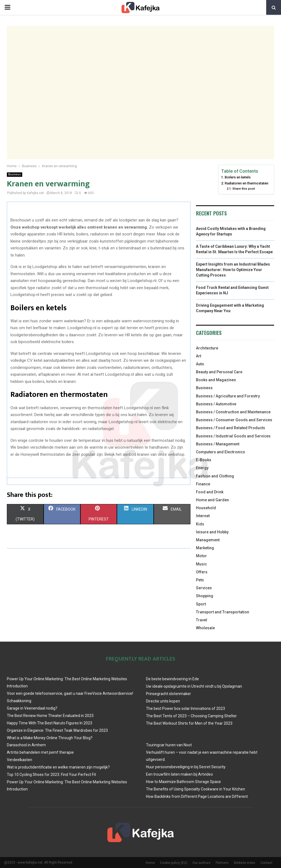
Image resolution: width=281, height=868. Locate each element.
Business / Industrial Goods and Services (233, 436)
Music (201, 564)
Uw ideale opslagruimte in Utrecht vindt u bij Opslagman (194, 686)
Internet (203, 516)
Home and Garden (212, 500)
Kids (200, 524)
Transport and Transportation (223, 612)
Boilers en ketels (238, 177)
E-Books (204, 460)
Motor (201, 556)
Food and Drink (210, 492)
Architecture (207, 348)
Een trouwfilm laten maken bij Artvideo (179, 774)
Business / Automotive (216, 404)
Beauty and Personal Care (219, 372)
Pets (200, 580)
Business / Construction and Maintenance (233, 412)
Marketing (205, 548)
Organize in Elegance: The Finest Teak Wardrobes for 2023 (57, 730)
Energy (202, 468)
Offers (202, 572)
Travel (202, 620)
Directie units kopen (163, 701)
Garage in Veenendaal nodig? (32, 708)
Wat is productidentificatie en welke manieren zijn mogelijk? (58, 767)
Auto (200, 364)
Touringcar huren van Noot (169, 745)
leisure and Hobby (212, 532)
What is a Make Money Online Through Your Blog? (50, 738)
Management (208, 540)
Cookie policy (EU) (174, 863)
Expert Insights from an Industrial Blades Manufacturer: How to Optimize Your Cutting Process (233, 270)
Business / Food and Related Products (231, 428)
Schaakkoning (19, 701)
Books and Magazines (216, 380)
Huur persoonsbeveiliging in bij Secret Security (186, 767)
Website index (245, 863)
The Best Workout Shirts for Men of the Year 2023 (189, 723)
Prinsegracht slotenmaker (168, 694)
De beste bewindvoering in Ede (172, 679)
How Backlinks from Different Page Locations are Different (197, 796)
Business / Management (218, 444)
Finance (203, 484)
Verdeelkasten (19, 760)
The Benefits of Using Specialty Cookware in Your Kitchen (196, 789)
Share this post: (244, 189)
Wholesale (205, 628)
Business (15, 174)
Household (206, 508)
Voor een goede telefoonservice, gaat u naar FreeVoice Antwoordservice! (70, 693)
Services (204, 588)
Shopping (205, 596)
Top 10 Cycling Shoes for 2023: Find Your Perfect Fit (51, 775)
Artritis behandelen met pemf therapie (40, 752)
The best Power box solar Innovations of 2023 (186, 708)
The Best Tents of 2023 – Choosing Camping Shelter (191, 716)
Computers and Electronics (220, 452)
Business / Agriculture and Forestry (228, 396)
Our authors (201, 863)
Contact (266, 863)
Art (199, 356)
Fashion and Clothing (215, 476)
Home (150, 863)
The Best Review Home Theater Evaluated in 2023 (50, 716)
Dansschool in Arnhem (26, 745)
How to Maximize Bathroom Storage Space (183, 782)
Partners (222, 863)
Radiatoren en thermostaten (247, 183)
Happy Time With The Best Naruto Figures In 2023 (50, 723)
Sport (201, 604)
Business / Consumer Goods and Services (234, 420)
